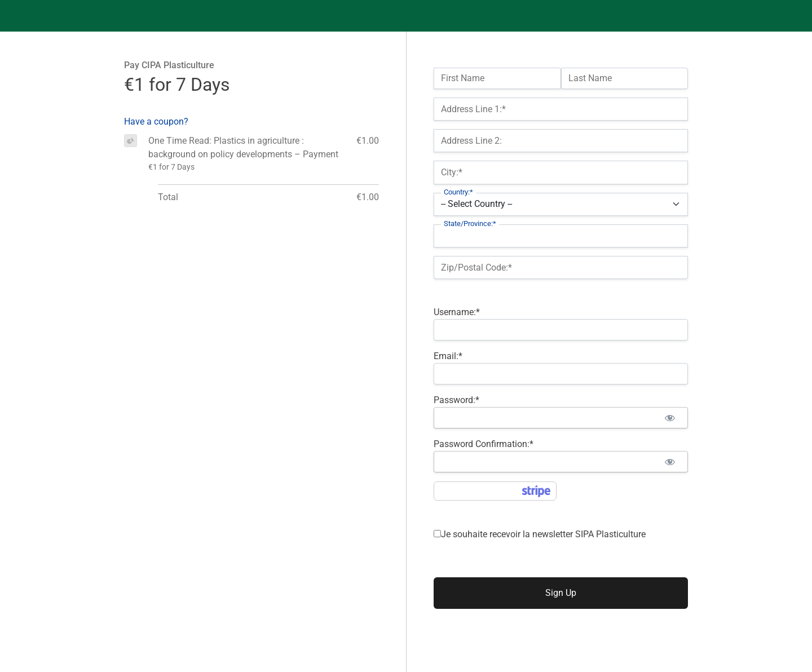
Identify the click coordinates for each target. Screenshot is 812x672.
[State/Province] (561, 236)
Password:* (456, 400)
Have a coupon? (156, 121)
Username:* (457, 312)
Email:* (448, 356)
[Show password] (670, 418)
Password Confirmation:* (484, 444)
